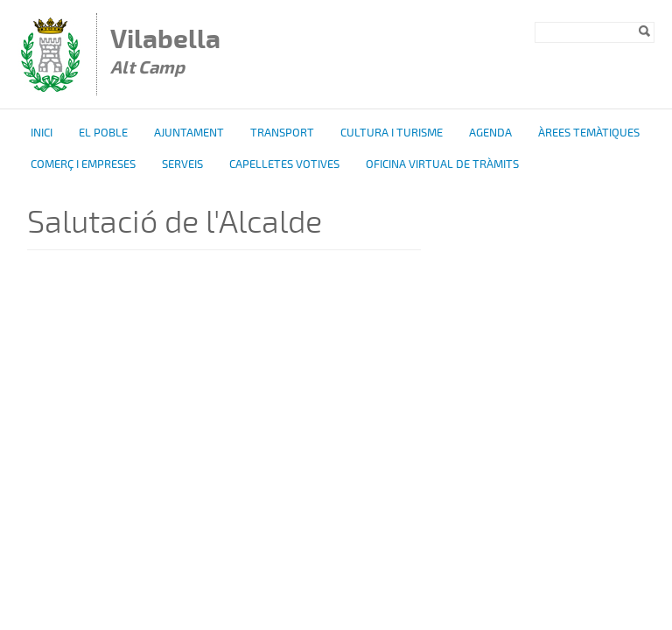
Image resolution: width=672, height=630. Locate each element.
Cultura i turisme (392, 133)
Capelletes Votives (284, 164)
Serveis (182, 164)
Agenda (490, 133)
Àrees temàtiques (589, 133)
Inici (42, 133)
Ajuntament (189, 133)
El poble (103, 133)
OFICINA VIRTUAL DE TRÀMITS (442, 164)
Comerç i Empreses (83, 164)
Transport (282, 133)
